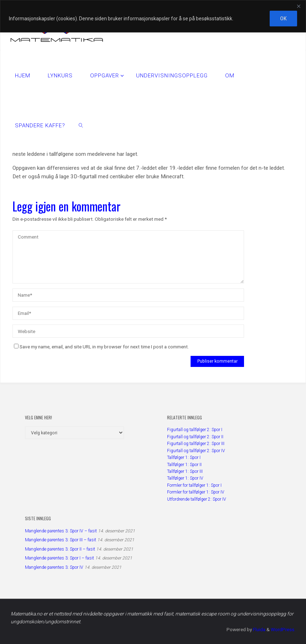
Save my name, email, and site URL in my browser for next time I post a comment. (101, 347)
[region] (153, 16)
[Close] (299, 6)
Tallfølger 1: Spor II (184, 464)
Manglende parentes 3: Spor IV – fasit (61, 531)
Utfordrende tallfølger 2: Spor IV (197, 499)
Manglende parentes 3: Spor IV (54, 567)
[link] (81, 125)
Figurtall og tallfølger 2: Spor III (196, 444)
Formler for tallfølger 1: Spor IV (196, 492)
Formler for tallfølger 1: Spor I (194, 485)
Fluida (258, 629)
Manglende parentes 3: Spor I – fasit (59, 558)
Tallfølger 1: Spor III (185, 471)
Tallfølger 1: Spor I (184, 458)
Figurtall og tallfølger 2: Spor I (195, 430)
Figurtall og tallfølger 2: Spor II (195, 436)
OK (283, 19)
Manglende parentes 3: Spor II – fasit (60, 549)
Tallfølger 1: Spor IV (185, 478)
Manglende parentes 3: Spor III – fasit (61, 540)
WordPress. (283, 629)
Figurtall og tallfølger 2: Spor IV (196, 450)
